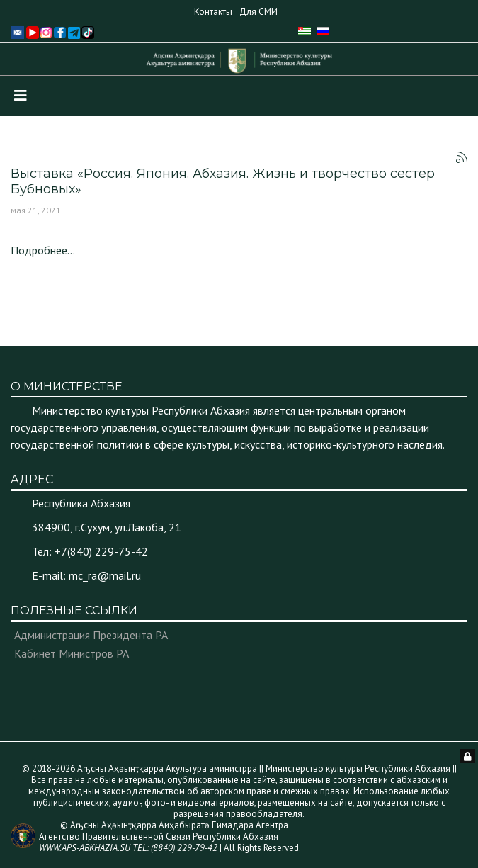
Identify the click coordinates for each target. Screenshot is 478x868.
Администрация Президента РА (91, 635)
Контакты (213, 12)
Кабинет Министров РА (72, 653)
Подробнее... (43, 250)
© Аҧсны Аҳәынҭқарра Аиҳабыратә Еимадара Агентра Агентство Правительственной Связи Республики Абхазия (164, 836)
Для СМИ (258, 12)
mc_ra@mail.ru (105, 575)
